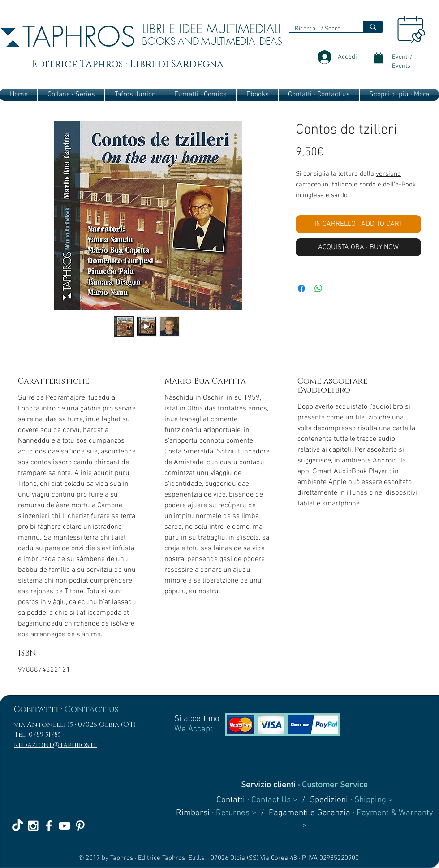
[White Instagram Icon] (33, 826)
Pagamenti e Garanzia (310, 813)
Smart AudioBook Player (350, 471)
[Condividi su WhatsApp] (318, 289)
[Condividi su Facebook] (301, 289)
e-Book (406, 185)
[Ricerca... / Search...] (320, 29)
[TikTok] (17, 826)
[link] (379, 57)
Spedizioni (329, 800)
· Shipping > (370, 800)
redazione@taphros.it (55, 745)
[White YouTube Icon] (65, 826)
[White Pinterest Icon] (80, 826)
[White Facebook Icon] (49, 826)
